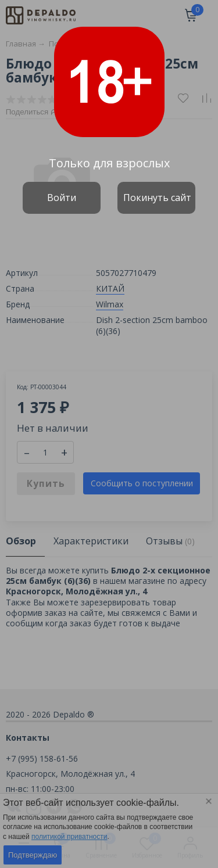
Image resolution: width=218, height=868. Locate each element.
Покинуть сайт (157, 198)
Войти (62, 198)
